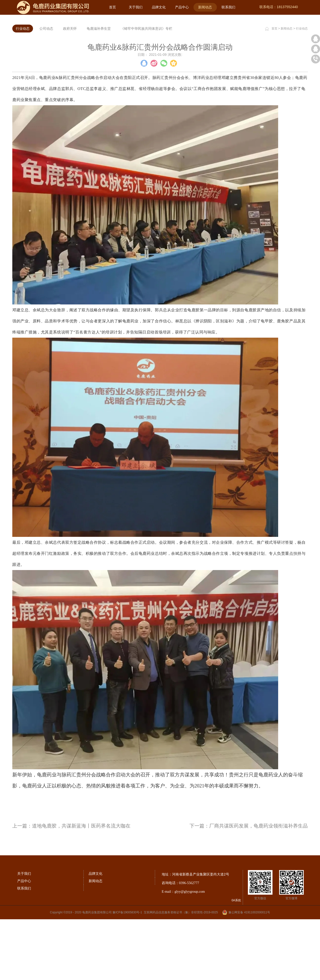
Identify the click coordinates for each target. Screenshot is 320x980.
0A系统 (236, 964)
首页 (112, 7)
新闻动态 (287, 92)
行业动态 (302, 92)
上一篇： (71, 889)
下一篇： (249, 889)
